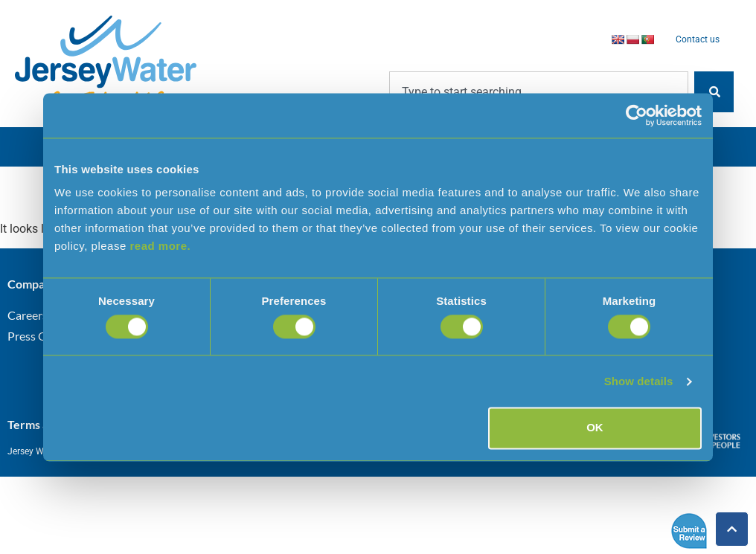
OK (595, 428)
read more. (160, 246)
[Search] (714, 92)
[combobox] (539, 92)
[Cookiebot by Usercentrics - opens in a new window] (637, 115)
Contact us (698, 39)
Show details (639, 381)
